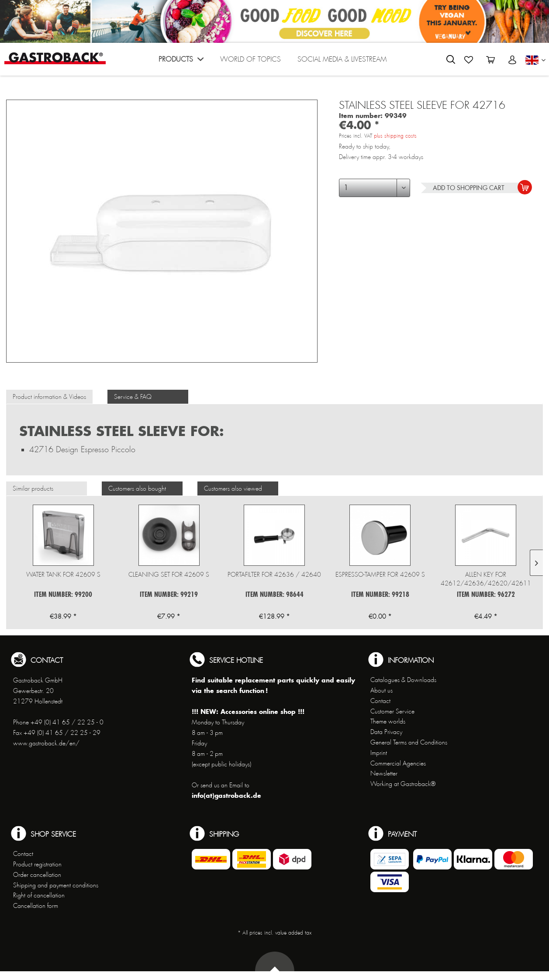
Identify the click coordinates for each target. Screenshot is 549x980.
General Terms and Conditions (409, 742)
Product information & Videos (49, 397)
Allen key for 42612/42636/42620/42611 (486, 579)
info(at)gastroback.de (226, 795)
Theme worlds (388, 721)
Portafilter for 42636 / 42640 (274, 575)
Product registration (37, 864)
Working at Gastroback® (403, 784)
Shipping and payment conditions (56, 885)
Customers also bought (137, 488)
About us (382, 690)
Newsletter (384, 773)
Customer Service (392, 711)
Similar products (33, 488)
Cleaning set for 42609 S (169, 575)
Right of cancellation (39, 895)
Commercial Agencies (398, 763)
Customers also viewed (233, 488)
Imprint (379, 753)
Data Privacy (386, 732)
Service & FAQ (133, 397)
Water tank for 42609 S (63, 575)
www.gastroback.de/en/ (46, 743)
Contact (380, 701)
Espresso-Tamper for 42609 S (380, 575)
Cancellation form (36, 906)
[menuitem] (181, 61)
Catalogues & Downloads (403, 680)
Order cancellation (37, 875)
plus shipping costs (395, 136)
